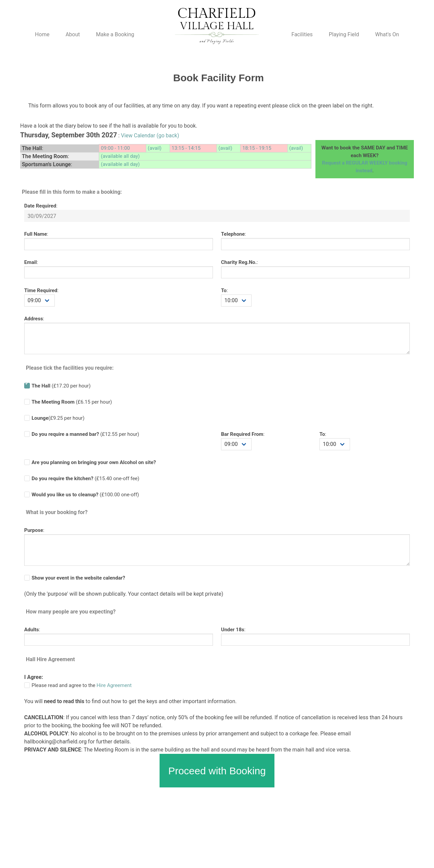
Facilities (302, 34)
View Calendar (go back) (150, 135)
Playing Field (344, 34)
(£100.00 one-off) (85, 495)
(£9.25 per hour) (58, 418)
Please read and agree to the (82, 685)
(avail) (155, 148)
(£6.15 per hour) (72, 402)
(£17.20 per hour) (61, 386)
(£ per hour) (85, 434)
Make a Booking (115, 34)
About (73, 34)
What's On (387, 34)
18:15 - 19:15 (257, 148)
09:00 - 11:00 (115, 148)
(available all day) (120, 156)
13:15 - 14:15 (186, 148)
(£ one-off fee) (85, 478)
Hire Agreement (114, 685)
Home (42, 34)
